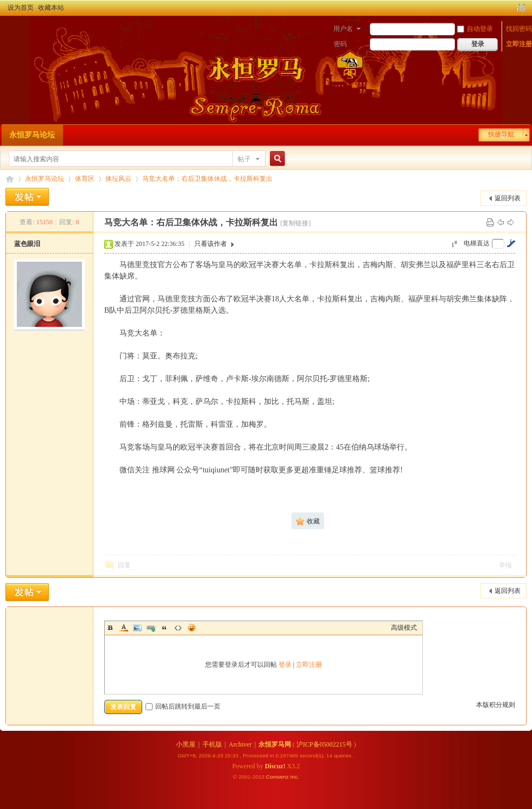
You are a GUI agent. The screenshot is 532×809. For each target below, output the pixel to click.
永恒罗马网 (275, 744)
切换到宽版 (520, 8)
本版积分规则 (496, 705)
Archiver (240, 744)
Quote (164, 628)
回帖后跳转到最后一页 (183, 706)
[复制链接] (295, 223)
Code (178, 628)
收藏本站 (51, 8)
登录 (285, 665)
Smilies (192, 628)
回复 (124, 565)
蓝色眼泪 (27, 244)
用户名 (343, 29)
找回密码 (519, 29)
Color (124, 628)
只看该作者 (211, 244)
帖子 (244, 159)
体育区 (85, 179)
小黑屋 (186, 744)
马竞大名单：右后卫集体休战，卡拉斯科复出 (207, 179)
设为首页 (21, 8)
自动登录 (475, 29)
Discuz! (275, 766)
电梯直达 (477, 243)
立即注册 (519, 44)
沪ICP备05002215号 (324, 744)
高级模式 (404, 628)
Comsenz (278, 777)
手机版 (212, 744)
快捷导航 (501, 135)
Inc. (295, 777)
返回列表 (508, 198)
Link (151, 628)
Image (137, 628)
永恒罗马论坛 (32, 135)
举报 (505, 565)
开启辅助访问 (511, 8)
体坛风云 (118, 179)
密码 (340, 44)
